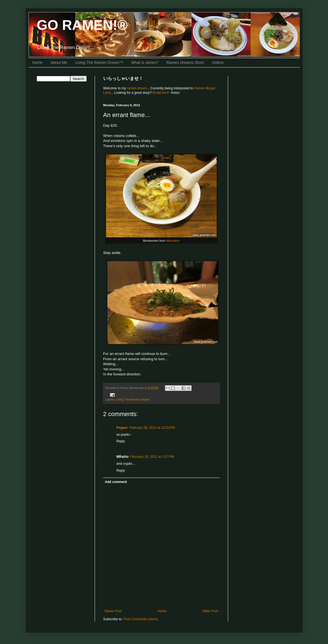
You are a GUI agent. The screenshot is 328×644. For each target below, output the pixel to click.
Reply (121, 441)
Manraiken (173, 241)
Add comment (116, 482)
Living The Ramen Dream (133, 399)
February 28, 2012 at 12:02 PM (152, 428)
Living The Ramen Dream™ (99, 63)
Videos (218, 63)
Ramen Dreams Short (185, 63)
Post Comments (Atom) (141, 619)
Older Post (210, 611)
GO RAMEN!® (82, 25)
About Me (59, 63)
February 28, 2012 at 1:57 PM (152, 457)
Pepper (122, 428)
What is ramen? (145, 63)
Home (38, 63)
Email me (160, 93)
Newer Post (113, 611)
